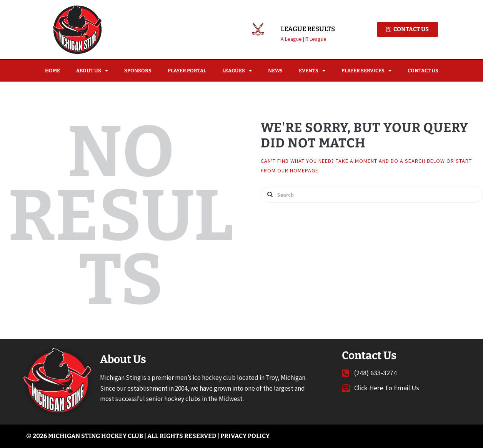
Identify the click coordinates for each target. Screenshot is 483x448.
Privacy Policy (245, 436)
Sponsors (138, 71)
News (275, 71)
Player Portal (187, 71)
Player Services (366, 71)
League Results (308, 29)
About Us (92, 71)
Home (52, 71)
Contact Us (423, 71)
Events (312, 71)
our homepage (298, 171)
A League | (293, 39)
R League (316, 39)
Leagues (237, 71)
